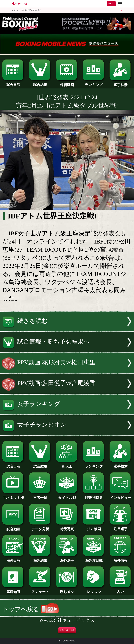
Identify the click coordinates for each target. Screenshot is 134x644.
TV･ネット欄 (13, 496)
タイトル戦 (67, 496)
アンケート (40, 590)
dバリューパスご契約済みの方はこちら (27, 10)
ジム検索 (94, 527)
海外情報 (121, 559)
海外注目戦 (94, 559)
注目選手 (121, 527)
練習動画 (67, 83)
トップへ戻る (31, 609)
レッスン (94, 590)
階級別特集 (94, 496)
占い (121, 590)
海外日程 (13, 559)
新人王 (67, 465)
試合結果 (40, 83)
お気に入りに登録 (67, 630)
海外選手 (67, 559)
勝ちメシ (67, 590)
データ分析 (40, 527)
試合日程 (13, 83)
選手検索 (121, 83)
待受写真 (67, 527)
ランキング (94, 83)
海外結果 (40, 559)
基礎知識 (13, 590)
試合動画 (13, 527)
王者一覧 (40, 496)
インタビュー (121, 496)
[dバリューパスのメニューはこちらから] (120, 4)
